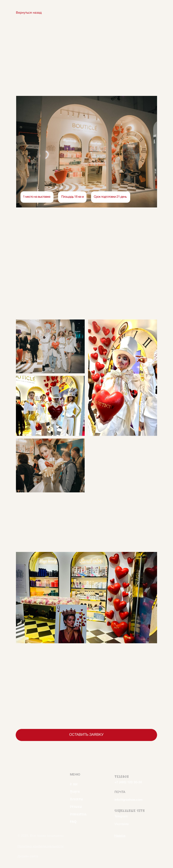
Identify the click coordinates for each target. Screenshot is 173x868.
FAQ (73, 821)
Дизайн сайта (28, 857)
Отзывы (76, 806)
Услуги (75, 791)
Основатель (78, 813)
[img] (37, 778)
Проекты (76, 798)
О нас (74, 783)
